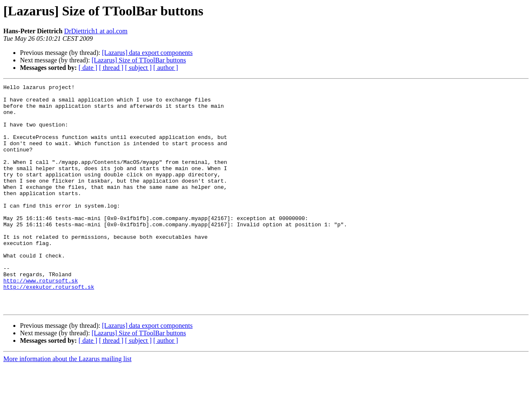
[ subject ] (138, 68)
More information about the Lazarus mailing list (67, 404)
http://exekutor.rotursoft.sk (49, 328)
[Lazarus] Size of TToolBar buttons (139, 60)
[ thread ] (111, 68)
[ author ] (166, 68)
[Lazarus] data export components (147, 53)
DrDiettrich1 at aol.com (96, 31)
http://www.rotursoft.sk (41, 320)
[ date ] (88, 68)
